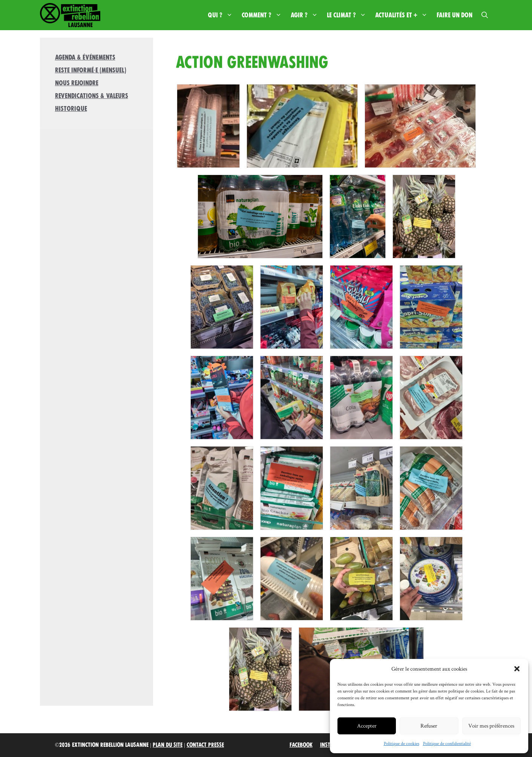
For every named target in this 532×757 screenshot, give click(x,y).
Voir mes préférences (491, 726)
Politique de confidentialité (447, 743)
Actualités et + (404, 15)
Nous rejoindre (77, 83)
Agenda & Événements (85, 57)
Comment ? (264, 15)
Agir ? (307, 15)
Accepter (367, 726)
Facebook (301, 745)
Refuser (429, 726)
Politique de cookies (402, 743)
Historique (71, 109)
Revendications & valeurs (92, 96)
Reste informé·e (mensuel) (91, 70)
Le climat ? (349, 15)
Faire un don (455, 15)
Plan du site (168, 745)
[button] (517, 669)
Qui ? (222, 15)
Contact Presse (205, 745)
